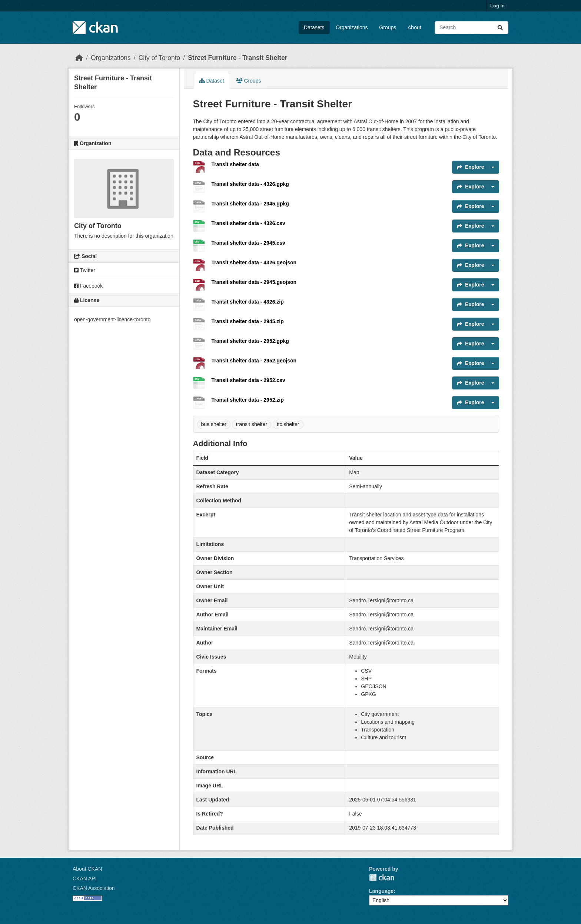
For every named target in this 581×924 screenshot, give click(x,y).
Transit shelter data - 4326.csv (248, 223)
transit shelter (252, 424)
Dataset (212, 81)
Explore (470, 167)
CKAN (382, 878)
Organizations (352, 27)
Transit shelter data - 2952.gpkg (250, 341)
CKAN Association (94, 888)
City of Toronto (160, 58)
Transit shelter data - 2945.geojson (254, 282)
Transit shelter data (235, 164)
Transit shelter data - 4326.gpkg (250, 184)
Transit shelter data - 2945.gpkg (250, 204)
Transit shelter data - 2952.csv (248, 380)
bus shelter (214, 424)
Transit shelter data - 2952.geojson (254, 361)
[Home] (79, 58)
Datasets (314, 27)
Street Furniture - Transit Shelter (238, 58)
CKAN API (85, 878)
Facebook (88, 286)
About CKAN (87, 869)
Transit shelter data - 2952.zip (248, 400)
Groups (388, 27)
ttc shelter (288, 424)
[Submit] (500, 28)
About (414, 27)
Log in (497, 6)
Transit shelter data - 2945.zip (248, 321)
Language (381, 891)
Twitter (85, 270)
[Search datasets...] (472, 28)
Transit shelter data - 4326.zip (248, 302)
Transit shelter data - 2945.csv (248, 243)
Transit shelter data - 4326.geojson (254, 262)
